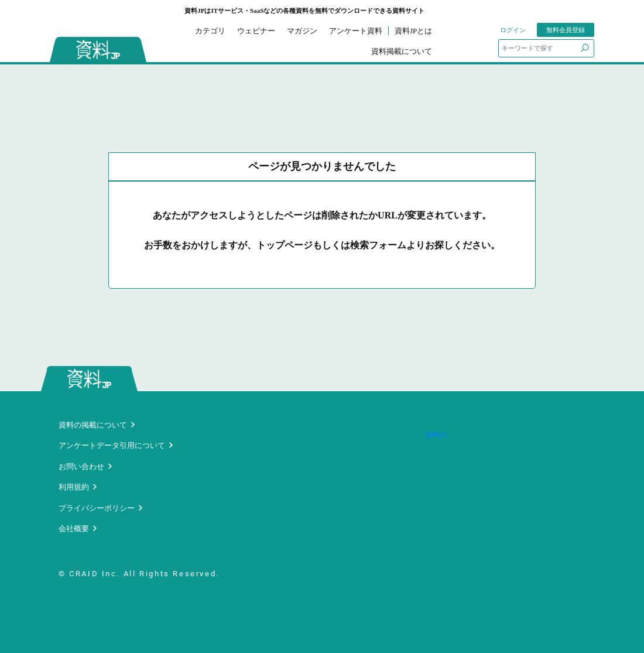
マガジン (302, 31)
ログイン (513, 30)
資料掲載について (402, 51)
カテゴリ (210, 31)
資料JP (436, 435)
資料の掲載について (93, 425)
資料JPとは (413, 31)
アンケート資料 (356, 31)
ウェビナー (256, 31)
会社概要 (74, 529)
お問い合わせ (81, 466)
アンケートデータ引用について (112, 445)
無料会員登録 (566, 30)
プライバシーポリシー (97, 508)
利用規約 (74, 487)
